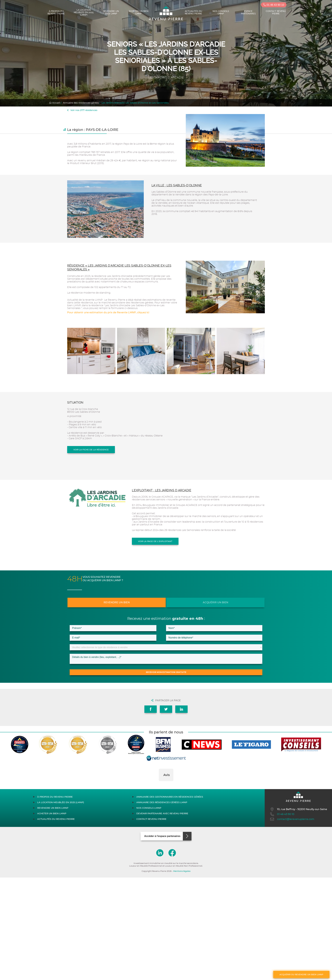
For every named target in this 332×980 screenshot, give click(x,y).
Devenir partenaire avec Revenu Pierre (162, 813)
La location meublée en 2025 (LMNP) (84, 12)
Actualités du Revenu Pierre (193, 12)
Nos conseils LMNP (221, 12)
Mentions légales (182, 871)
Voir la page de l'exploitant (155, 541)
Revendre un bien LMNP (111, 12)
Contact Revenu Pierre (276, 12)
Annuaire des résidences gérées (81, 103)
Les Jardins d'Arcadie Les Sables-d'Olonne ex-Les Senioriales (135, 103)
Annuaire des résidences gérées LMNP (162, 802)
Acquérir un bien (215, 602)
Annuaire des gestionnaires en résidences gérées (170, 797)
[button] (159, 784)
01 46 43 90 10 (274, 5)
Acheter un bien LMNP (139, 12)
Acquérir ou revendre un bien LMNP (301, 974)
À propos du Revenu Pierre (56, 12)
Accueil (55, 103)
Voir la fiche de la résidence (91, 450)
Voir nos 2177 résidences (82, 110)
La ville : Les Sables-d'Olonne (177, 185)
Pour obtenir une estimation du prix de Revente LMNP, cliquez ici (108, 312)
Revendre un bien (117, 602)
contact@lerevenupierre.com (292, 819)
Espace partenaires (248, 12)
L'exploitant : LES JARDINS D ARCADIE (162, 490)
